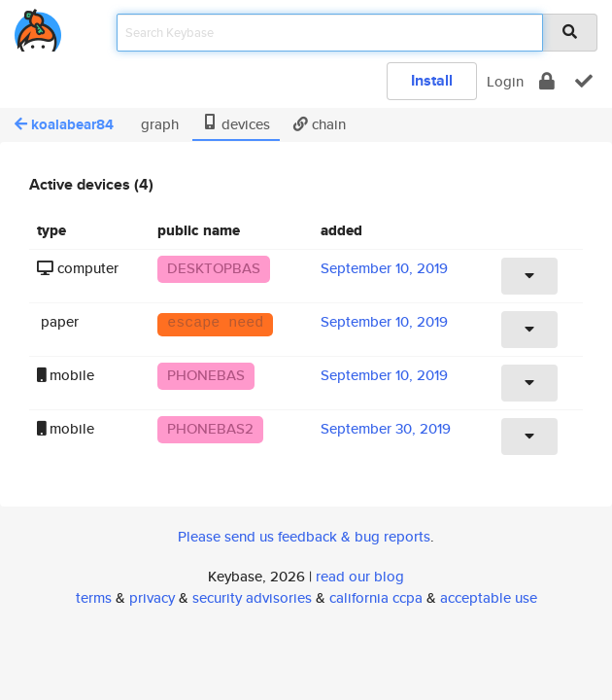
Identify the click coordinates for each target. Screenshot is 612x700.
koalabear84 (64, 124)
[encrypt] (547, 81)
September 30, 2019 (386, 428)
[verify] (584, 81)
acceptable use (489, 597)
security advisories (252, 597)
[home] (38, 27)
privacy (152, 597)
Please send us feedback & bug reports (304, 536)
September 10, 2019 (384, 268)
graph (158, 124)
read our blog (360, 576)
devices (236, 124)
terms (94, 597)
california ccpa (376, 597)
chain (320, 124)
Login (505, 81)
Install (432, 80)
